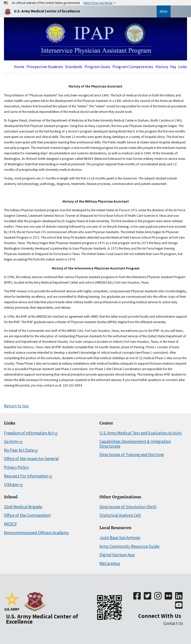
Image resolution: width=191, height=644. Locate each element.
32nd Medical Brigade (23, 507)
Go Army (11, 442)
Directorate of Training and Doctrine (132, 455)
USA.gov (11, 485)
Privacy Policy (16, 467)
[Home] (47, 11)
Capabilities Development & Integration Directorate (135, 444)
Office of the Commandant (27, 515)
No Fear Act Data (19, 450)
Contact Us (173, 623)
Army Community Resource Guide (129, 546)
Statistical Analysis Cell (120, 515)
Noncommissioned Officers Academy (36, 533)
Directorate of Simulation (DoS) (128, 507)
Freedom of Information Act (29, 433)
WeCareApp (110, 563)
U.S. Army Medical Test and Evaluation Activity (141, 433)
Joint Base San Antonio (120, 538)
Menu (164, 11)
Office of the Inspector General (31, 459)
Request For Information (26, 476)
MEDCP (10, 524)
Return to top (16, 406)
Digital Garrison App (117, 555)
